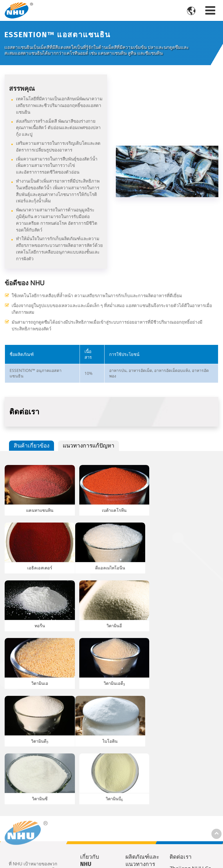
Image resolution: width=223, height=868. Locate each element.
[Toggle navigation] (210, 10)
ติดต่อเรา (181, 738)
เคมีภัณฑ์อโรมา (143, 812)
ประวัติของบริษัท (95, 760)
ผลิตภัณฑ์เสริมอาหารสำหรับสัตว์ (144, 770)
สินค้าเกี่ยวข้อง (32, 445)
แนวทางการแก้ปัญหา (89, 445)
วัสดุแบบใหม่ (142, 843)
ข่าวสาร (92, 784)
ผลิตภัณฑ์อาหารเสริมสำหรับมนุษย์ (142, 793)
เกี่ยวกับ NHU (90, 741)
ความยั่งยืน (95, 774)
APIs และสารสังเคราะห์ (142, 829)
